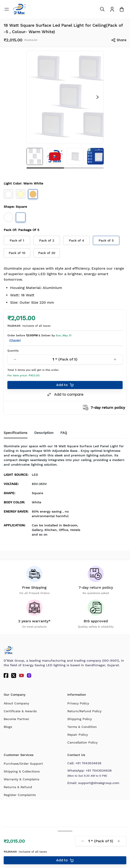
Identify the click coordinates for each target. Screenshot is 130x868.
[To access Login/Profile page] (112, 9)
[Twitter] (14, 675)
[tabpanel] (65, 492)
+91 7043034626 (88, 763)
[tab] (64, 433)
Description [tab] (44, 433)
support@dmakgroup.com (99, 783)
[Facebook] (6, 675)
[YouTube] (21, 675)
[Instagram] (29, 675)
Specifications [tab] (16, 433)
